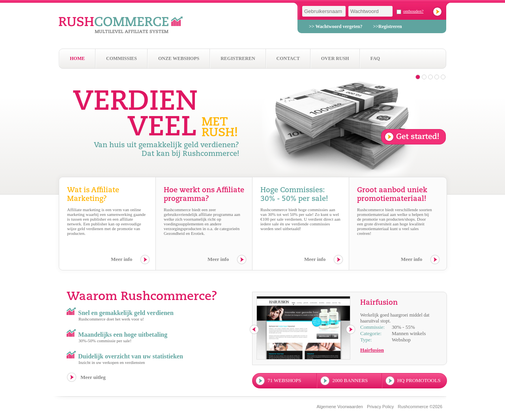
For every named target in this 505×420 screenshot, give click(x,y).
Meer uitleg (93, 377)
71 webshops (284, 380)
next (351, 330)
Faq (375, 58)
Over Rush (335, 58)
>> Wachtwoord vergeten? (336, 26)
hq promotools (419, 380)
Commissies (122, 58)
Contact (288, 58)
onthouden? (413, 11)
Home (77, 58)
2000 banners (350, 380)
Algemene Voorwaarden (339, 407)
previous (255, 330)
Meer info (122, 259)
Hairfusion (372, 350)
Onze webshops (179, 58)
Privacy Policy (380, 407)
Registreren (238, 58)
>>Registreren (387, 26)
